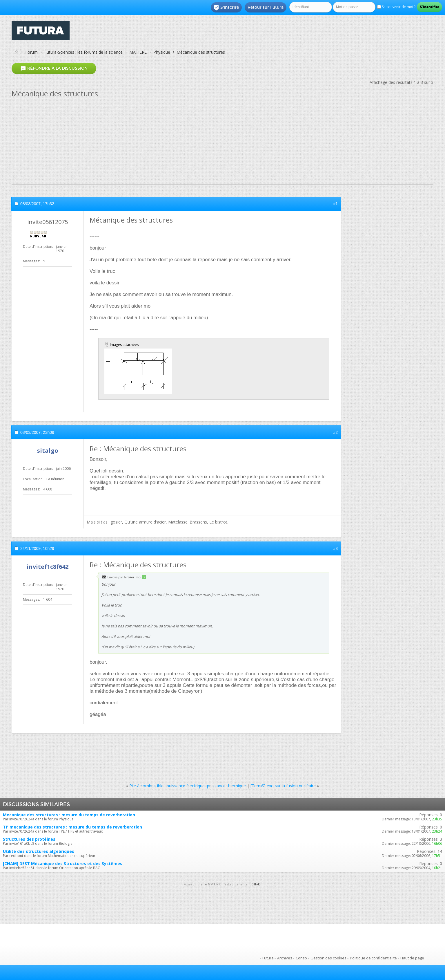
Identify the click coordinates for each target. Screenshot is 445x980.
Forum (31, 52)
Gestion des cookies (328, 958)
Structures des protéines (29, 839)
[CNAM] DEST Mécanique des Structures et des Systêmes (63, 863)
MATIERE (138, 52)
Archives (285, 958)
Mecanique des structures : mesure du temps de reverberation (69, 815)
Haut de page (412, 958)
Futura (268, 958)
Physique (162, 52)
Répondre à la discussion (54, 68)
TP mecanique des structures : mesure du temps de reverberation (72, 827)
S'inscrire (226, 8)
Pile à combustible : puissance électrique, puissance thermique (188, 786)
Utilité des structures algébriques (39, 851)
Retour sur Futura (266, 7)
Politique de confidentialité (373, 958)
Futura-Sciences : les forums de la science (83, 52)
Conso (301, 958)
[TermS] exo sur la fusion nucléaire (283, 786)
